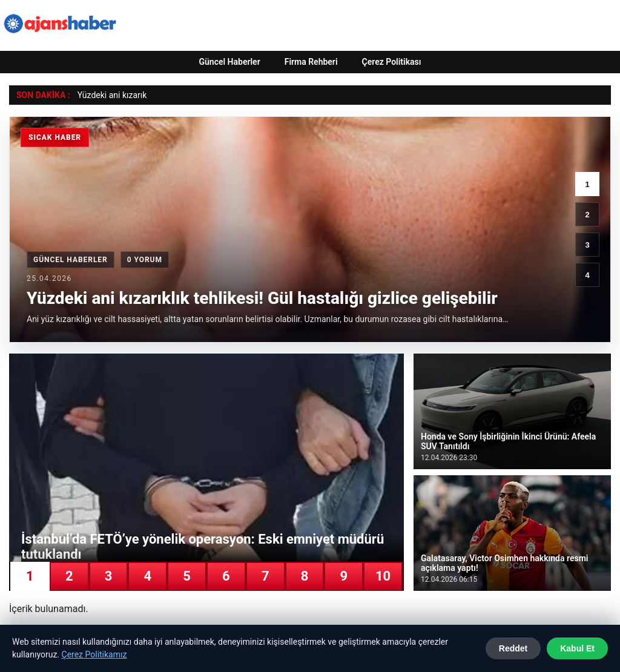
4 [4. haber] (587, 275)
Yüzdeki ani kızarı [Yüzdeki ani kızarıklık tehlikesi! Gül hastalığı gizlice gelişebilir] (110, 95)
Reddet (513, 648)
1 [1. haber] (587, 184)
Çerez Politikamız (94, 654)
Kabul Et (577, 648)
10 (383, 576)
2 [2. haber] (587, 215)
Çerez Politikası (392, 62)
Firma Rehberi (311, 62)
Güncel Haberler (229, 62)
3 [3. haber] (587, 245)
